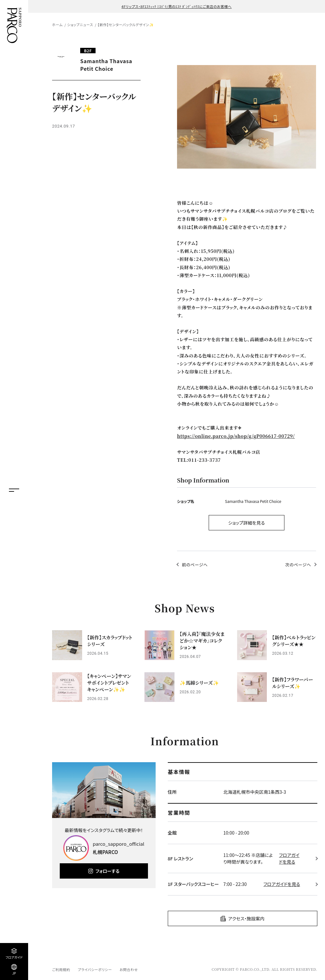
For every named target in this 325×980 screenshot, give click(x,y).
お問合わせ (129, 969)
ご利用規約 (61, 969)
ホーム (57, 25)
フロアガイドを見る (289, 858)
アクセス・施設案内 (246, 918)
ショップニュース (80, 25)
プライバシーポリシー (95, 969)
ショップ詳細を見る (247, 523)
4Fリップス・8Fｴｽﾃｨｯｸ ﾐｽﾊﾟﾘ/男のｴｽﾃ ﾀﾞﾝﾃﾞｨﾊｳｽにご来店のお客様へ (177, 6)
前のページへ (195, 565)
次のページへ (298, 565)
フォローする (108, 871)
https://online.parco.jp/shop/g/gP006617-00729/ (236, 436)
